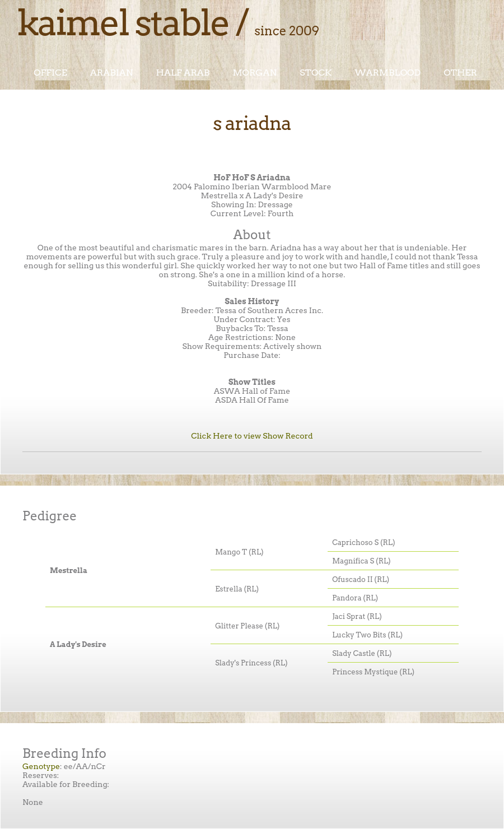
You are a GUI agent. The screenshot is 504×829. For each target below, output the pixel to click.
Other (460, 73)
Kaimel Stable (123, 22)
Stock (316, 73)
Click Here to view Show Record (252, 436)
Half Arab (183, 73)
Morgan (255, 73)
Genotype (41, 766)
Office (50, 73)
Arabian (112, 73)
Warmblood (388, 73)
